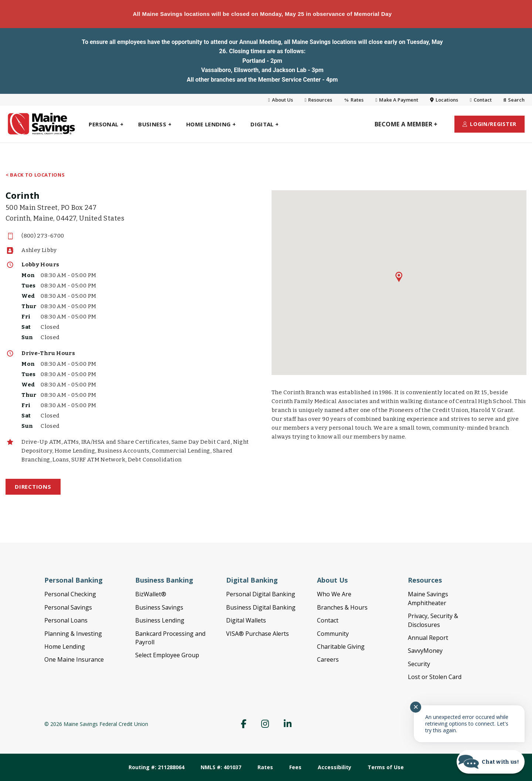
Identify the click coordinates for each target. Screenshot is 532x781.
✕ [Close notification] (416, 707)
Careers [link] (328, 659)
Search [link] (514, 100)
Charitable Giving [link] (341, 647)
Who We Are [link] (334, 594)
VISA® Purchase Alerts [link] (258, 634)
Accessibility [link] (335, 767)
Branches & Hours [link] (342, 607)
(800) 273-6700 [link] (43, 236)
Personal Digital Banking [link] (261, 594)
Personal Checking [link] (70, 594)
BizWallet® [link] (151, 594)
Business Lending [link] (160, 620)
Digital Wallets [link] (246, 620)
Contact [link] (481, 100)
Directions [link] (33, 487)
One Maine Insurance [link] (74, 659)
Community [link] (333, 634)
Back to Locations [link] (37, 175)
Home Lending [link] (65, 647)
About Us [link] (281, 100)
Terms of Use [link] (386, 767)
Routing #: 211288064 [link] (156, 767)
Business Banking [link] (164, 580)
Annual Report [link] (428, 638)
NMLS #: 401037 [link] (221, 767)
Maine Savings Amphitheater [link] (428, 598)
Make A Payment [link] (397, 100)
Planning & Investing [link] (73, 634)
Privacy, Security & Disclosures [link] (433, 620)
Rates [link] (354, 100)
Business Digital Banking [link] (261, 607)
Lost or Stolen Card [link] (435, 677)
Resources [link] (319, 100)
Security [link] (419, 664)
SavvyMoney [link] (425, 651)
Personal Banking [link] (74, 580)
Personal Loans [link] (66, 620)
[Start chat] (491, 762)
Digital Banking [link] (252, 580)
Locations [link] (444, 100)
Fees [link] (295, 767)
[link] (18, 124)
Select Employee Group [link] (167, 655)
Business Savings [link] (159, 607)
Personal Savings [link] (68, 607)
